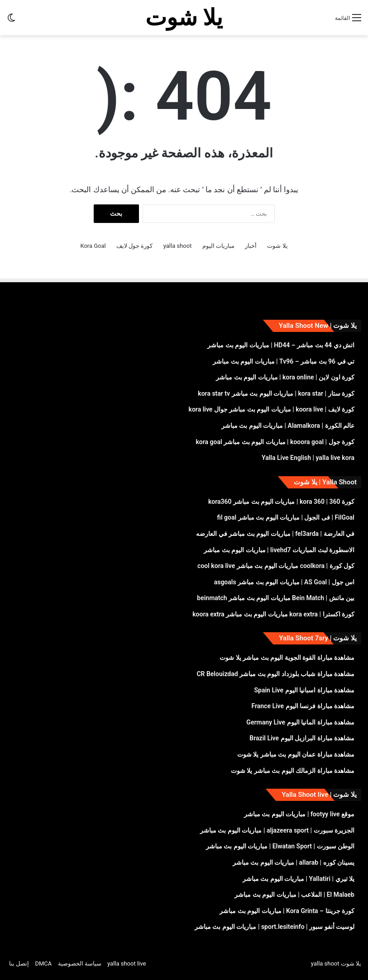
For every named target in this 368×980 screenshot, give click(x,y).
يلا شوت (277, 246)
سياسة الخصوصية (80, 963)
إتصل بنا (19, 963)
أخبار (251, 246)
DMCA (43, 963)
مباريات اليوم (218, 246)
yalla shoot (178, 246)
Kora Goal (93, 246)
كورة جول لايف (134, 246)
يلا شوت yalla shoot (336, 963)
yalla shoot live (127, 963)
